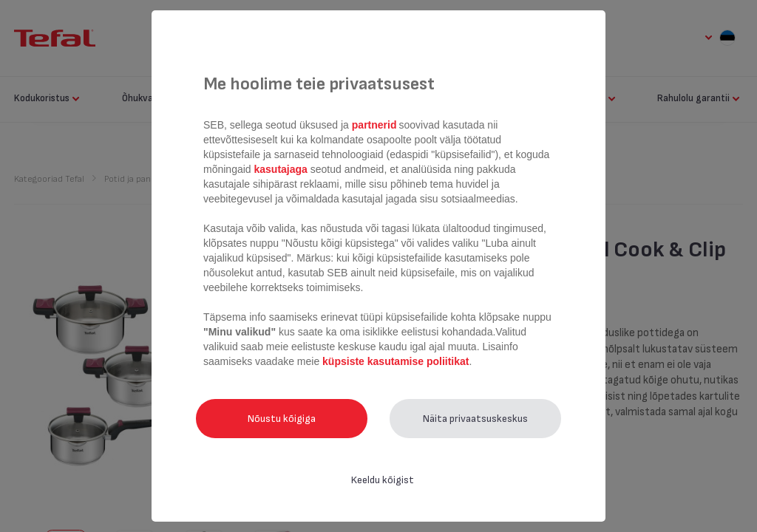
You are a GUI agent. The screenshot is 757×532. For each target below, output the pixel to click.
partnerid (374, 125)
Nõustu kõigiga (282, 419)
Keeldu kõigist (383, 480)
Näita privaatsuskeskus (475, 419)
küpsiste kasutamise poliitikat (396, 361)
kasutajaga (281, 169)
